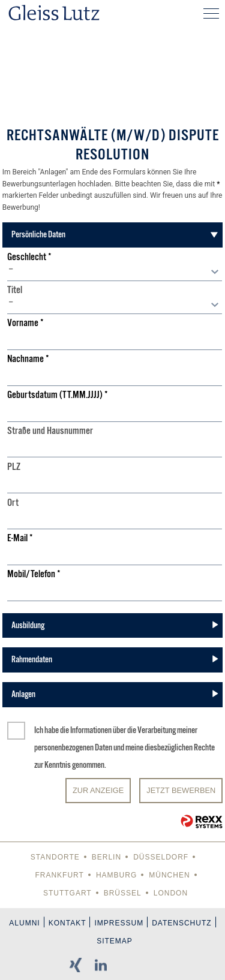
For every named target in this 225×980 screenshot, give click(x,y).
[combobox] (115, 272)
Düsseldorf (161, 857)
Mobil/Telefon (34, 575)
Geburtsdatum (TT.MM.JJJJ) (58, 395)
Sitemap (115, 941)
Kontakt (67, 923)
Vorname (25, 323)
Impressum (119, 923)
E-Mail (20, 539)
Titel (15, 290)
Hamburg (116, 875)
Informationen (91, 730)
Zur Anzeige (98, 790)
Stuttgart (67, 893)
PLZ (14, 467)
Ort (13, 503)
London (171, 893)
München (169, 875)
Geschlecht (29, 257)
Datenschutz (181, 923)
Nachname (28, 359)
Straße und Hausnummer (50, 431)
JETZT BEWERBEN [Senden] (181, 790)
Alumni (24, 923)
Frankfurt (59, 875)
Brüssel (123, 893)
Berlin (106, 857)
